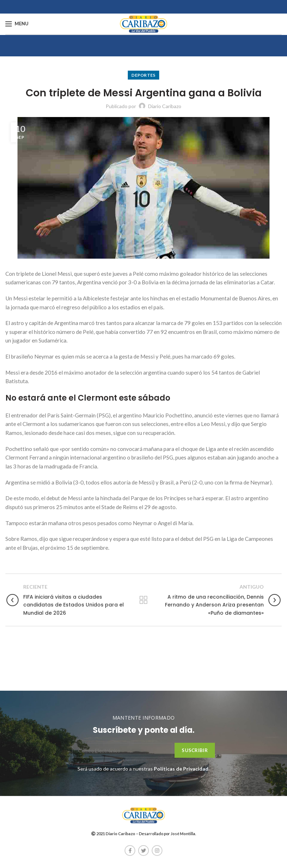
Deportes (143, 75)
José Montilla (183, 834)
